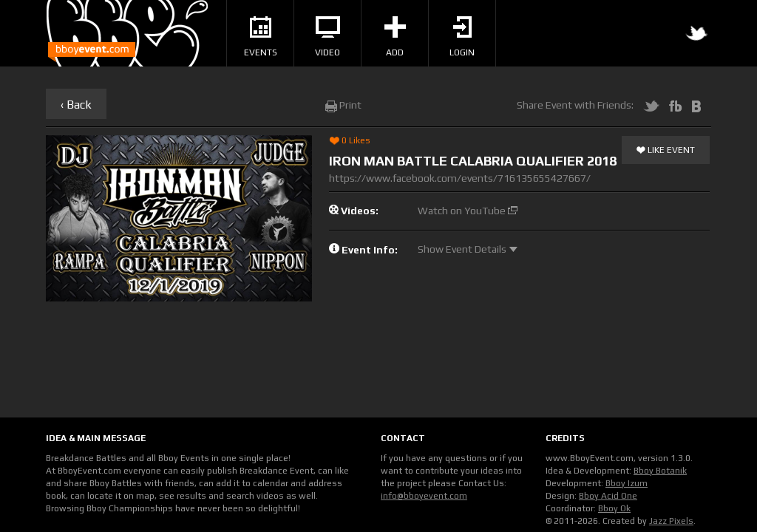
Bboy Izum (627, 483)
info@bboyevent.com (424, 496)
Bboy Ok (614, 508)
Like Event (666, 151)
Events (261, 37)
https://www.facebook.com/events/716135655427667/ (460, 178)
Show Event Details (468, 249)
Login (462, 37)
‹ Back (76, 105)
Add (395, 37)
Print (343, 105)
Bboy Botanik (660, 471)
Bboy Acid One (608, 496)
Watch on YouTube (468, 211)
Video (327, 37)
